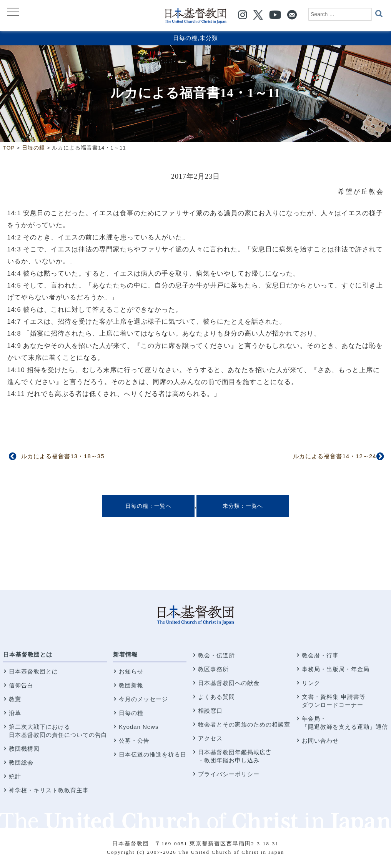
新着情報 (125, 654)
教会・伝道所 (216, 655)
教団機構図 (24, 749)
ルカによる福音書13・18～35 (63, 456)
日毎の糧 (185, 38)
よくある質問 (216, 697)
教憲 (15, 699)
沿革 (15, 713)
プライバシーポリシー (229, 774)
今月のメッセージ (143, 699)
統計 (15, 776)
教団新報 (131, 685)
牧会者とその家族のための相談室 (244, 724)
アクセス (210, 738)
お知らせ (131, 671)
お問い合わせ (320, 741)
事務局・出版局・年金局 (336, 669)
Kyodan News (139, 727)
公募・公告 (134, 741)
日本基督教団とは (28, 654)
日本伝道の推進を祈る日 (153, 754)
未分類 (209, 38)
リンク (311, 683)
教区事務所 (213, 669)
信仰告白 (21, 685)
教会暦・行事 (320, 655)
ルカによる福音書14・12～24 (334, 456)
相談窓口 (210, 711)
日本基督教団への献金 (229, 683)
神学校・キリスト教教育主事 (49, 790)
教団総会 (21, 762)
